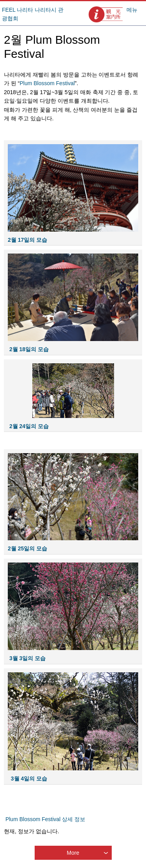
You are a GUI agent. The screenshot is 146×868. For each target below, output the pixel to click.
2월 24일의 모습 (29, 426)
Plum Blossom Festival (47, 83)
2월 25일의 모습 (27, 548)
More (73, 853)
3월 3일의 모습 (27, 658)
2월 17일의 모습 (27, 240)
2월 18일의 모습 (29, 349)
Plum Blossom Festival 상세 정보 (45, 819)
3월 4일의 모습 (28, 779)
